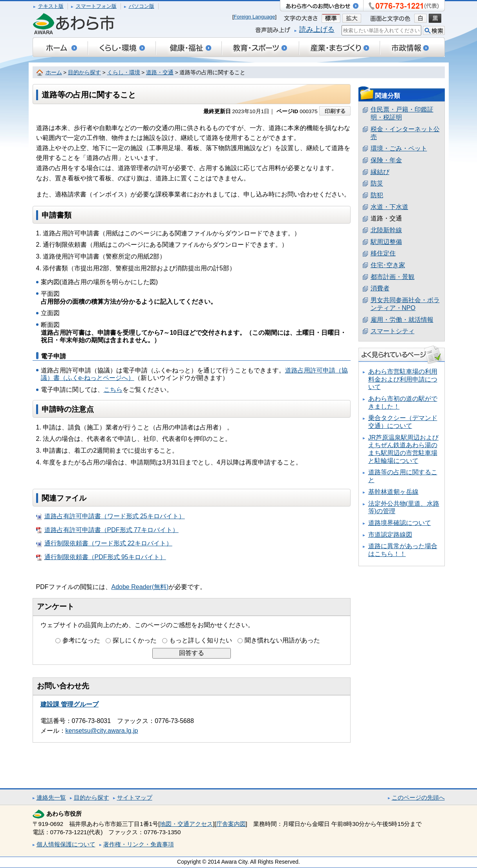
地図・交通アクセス (186, 824)
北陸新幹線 (386, 230)
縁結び (380, 172)
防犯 (377, 195)
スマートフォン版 (96, 6)
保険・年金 (386, 160)
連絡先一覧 (51, 797)
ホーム (54, 72)
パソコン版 (142, 6)
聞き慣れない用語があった (282, 640)
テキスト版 (51, 6)
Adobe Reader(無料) (140, 587)
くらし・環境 (124, 72)
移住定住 (383, 253)
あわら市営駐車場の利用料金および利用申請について (403, 379)
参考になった (81, 640)
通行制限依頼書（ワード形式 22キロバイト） (104, 543)
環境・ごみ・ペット (399, 148)
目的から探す (84, 72)
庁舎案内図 (231, 824)
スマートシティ (393, 331)
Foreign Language (254, 17)
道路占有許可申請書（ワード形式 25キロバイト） (111, 516)
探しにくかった (135, 640)
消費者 (380, 288)
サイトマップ (135, 797)
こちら (113, 390)
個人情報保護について (66, 844)
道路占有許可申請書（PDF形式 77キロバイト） (107, 530)
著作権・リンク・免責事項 (139, 844)
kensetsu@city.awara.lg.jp (102, 731)
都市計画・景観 (393, 277)
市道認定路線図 (390, 535)
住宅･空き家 (388, 265)
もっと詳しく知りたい (201, 640)
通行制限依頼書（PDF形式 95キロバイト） (101, 557)
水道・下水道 (389, 207)
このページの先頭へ (418, 797)
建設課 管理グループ (69, 704)
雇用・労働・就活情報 (402, 320)
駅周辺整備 (386, 242)
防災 (377, 183)
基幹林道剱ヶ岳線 (393, 492)
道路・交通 (160, 72)
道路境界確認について (400, 523)
